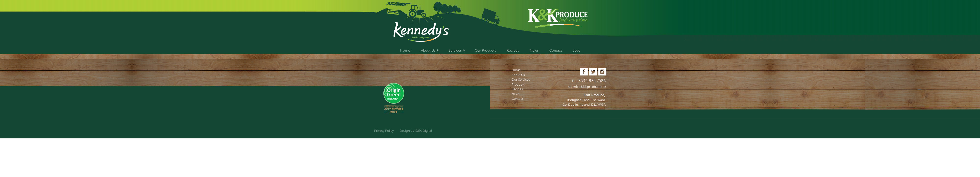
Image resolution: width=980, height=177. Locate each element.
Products (518, 85)
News (534, 51)
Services (455, 51)
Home (405, 51)
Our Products (485, 51)
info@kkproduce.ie (589, 87)
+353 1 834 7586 (591, 81)
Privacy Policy (384, 131)
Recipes (513, 51)
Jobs (576, 51)
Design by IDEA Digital (416, 131)
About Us (428, 51)
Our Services (521, 80)
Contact (556, 51)
